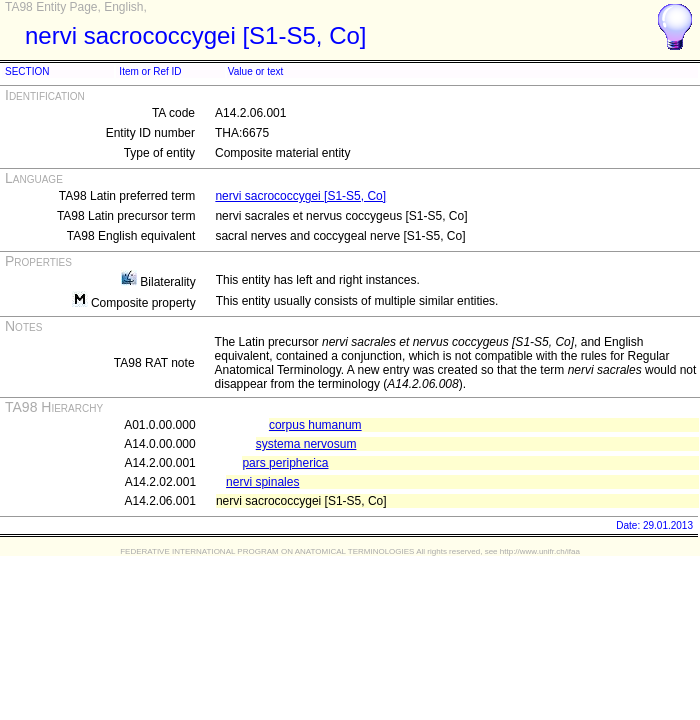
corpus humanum (315, 425)
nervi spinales (262, 482)
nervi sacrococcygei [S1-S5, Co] (300, 196)
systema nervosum (306, 444)
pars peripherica (285, 463)
